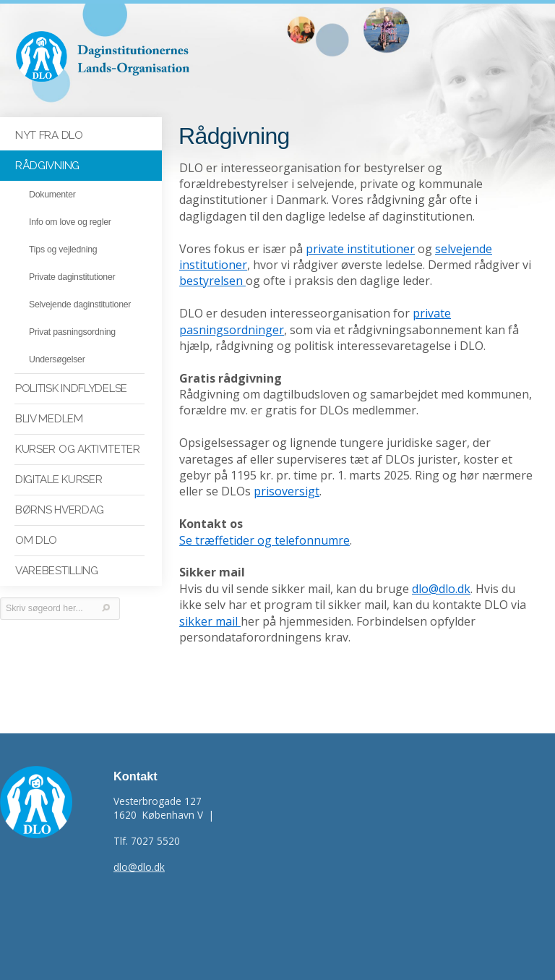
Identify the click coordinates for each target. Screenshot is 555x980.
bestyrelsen (212, 281)
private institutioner (360, 249)
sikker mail (210, 621)
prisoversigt (287, 491)
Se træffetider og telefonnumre (264, 540)
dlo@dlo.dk (441, 589)
